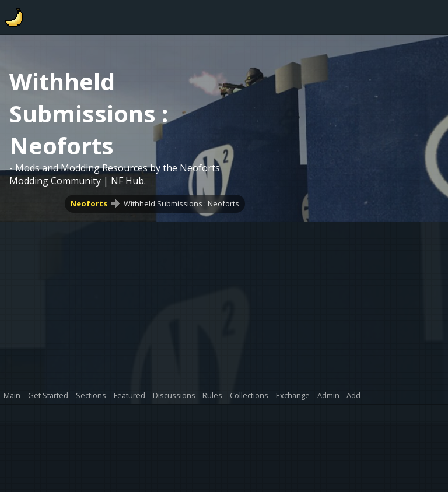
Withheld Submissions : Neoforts (181, 203)
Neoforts (89, 203)
